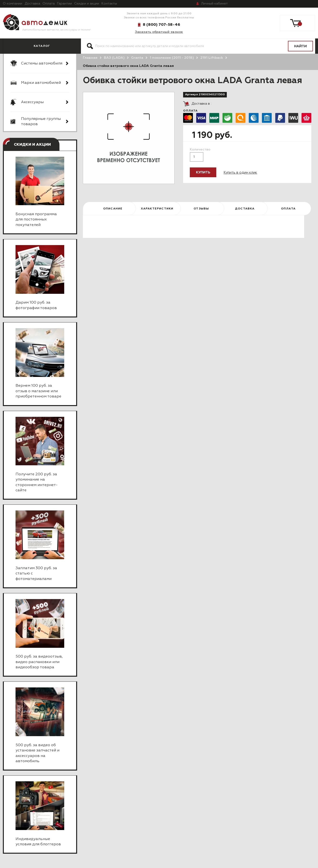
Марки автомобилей (41, 83)
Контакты (109, 4)
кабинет (214, 4)
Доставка (32, 4)
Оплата (49, 4)
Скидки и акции (87, 4)
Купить (203, 172)
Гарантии (64, 4)
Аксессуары (32, 102)
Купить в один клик (240, 173)
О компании (13, 4)
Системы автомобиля (42, 64)
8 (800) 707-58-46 (161, 25)
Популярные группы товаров (41, 122)
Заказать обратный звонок (159, 32)
